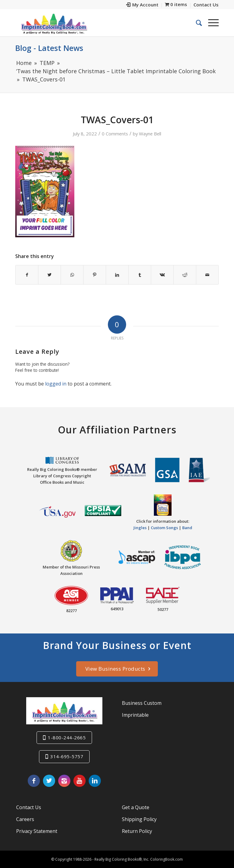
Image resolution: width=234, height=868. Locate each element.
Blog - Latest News (49, 48)
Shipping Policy (139, 819)
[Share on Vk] (162, 275)
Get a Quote (136, 807)
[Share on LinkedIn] (117, 275)
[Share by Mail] (207, 275)
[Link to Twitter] (49, 781)
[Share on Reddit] (185, 275)
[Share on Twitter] (50, 275)
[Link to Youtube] (80, 781)
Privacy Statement (37, 831)
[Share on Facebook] (27, 275)
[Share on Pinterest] (95, 275)
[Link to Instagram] (64, 781)
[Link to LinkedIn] (95, 781)
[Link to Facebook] (34, 781)
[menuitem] (142, 5)
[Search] (196, 23)
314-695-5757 (67, 756)
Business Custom (142, 703)
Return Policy (137, 831)
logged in (56, 384)
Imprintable (135, 715)
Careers (25, 819)
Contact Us (29, 807)
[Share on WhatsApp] (72, 275)
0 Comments (115, 134)
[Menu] (210, 23)
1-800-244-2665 (67, 737)
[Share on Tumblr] (140, 275)
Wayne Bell (150, 134)
